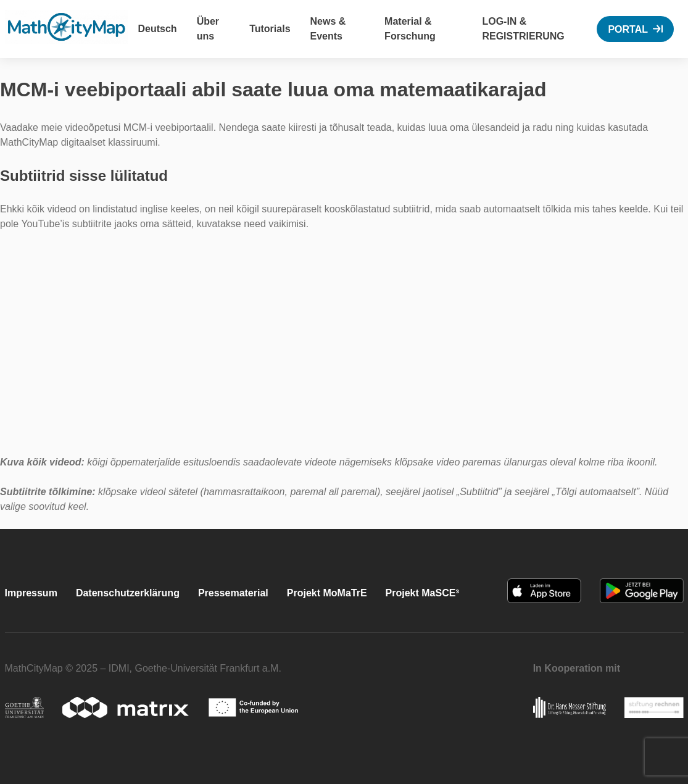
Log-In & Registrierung (523, 29)
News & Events (328, 29)
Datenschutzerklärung (128, 593)
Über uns (208, 29)
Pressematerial (233, 593)
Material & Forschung (410, 29)
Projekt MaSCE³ (422, 593)
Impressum (31, 593)
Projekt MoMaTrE (327, 593)
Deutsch (158, 29)
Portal (628, 29)
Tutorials (270, 29)
